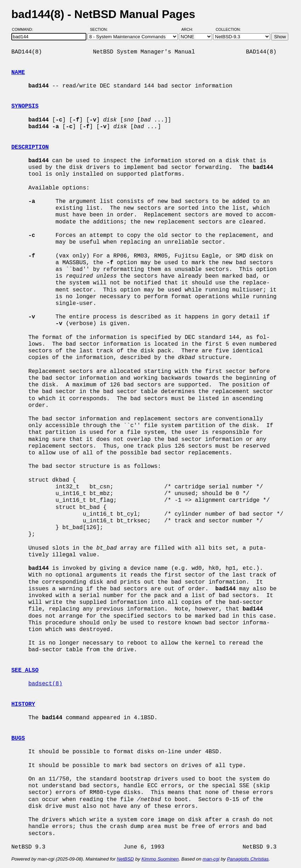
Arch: (190, 29)
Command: (25, 29)
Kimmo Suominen (160, 859)
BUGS (18, 738)
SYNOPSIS (25, 106)
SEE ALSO (25, 670)
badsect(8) (45, 684)
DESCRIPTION (30, 147)
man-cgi (211, 859)
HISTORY (23, 704)
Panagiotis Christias (248, 859)
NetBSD (125, 859)
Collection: (228, 29)
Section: (100, 29)
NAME (18, 73)
